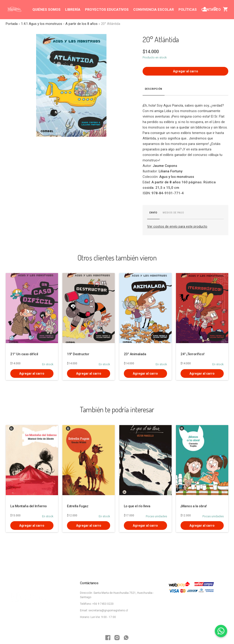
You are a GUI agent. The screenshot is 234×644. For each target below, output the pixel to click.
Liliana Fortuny (170, 171)
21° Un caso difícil (24, 354)
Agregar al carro (186, 71)
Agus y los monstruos (177, 177)
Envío (153, 213)
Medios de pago (173, 213)
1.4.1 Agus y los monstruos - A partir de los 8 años (59, 24)
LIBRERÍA (73, 10)
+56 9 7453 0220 (103, 604)
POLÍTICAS (188, 10)
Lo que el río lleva (137, 506)
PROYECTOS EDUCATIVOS (107, 10)
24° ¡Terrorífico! (193, 354)
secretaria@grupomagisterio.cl (108, 610)
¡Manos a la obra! (194, 506)
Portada (12, 24)
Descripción (154, 89)
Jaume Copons (165, 166)
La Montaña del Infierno (29, 506)
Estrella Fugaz (78, 506)
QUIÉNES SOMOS (47, 10)
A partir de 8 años (166, 182)
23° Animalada (135, 354)
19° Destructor (78, 354)
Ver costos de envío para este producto (177, 226)
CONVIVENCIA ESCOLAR (154, 10)
